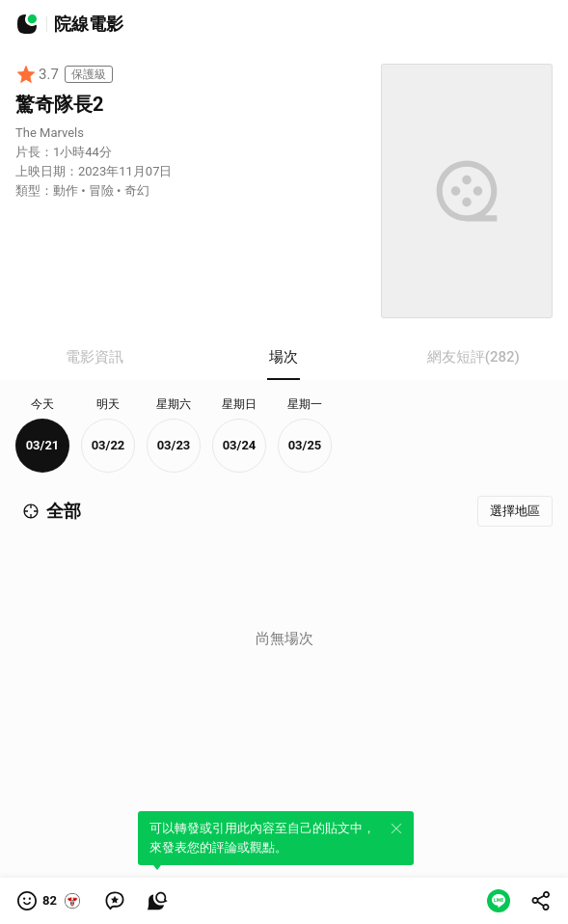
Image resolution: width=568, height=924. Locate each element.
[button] (50, 901)
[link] (115, 901)
